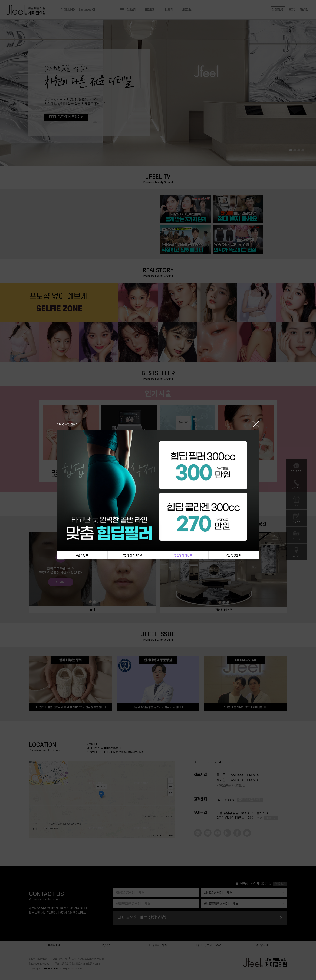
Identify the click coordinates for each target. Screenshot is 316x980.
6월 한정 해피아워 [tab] (133, 555)
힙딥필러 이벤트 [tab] (183, 555)
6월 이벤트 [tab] (82, 555)
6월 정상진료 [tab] (234, 555)
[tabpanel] (154, 490)
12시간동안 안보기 (67, 424)
